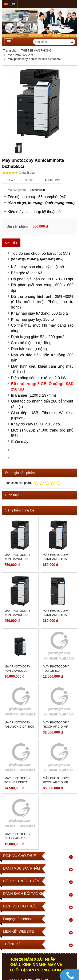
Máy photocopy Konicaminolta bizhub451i (17, 615)
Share (11, 180)
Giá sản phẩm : (18, 226)
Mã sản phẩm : (18, 190)
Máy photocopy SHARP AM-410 (17, 836)
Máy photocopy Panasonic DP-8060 (19, 724)
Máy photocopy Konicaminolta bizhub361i (56, 615)
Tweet (31, 180)
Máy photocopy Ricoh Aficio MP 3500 (56, 782)
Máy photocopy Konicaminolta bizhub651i (56, 559)
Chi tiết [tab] (11, 243)
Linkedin (53, 180)
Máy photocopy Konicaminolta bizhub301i (17, 671)
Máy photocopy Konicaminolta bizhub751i (17, 559)
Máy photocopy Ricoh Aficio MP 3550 (56, 727)
